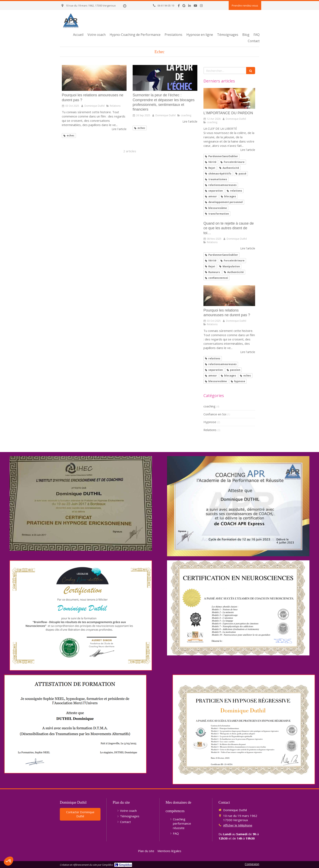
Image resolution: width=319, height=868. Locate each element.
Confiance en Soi (215, 414)
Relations (210, 430)
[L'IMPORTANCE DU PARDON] (229, 98)
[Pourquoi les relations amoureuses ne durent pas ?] (94, 78)
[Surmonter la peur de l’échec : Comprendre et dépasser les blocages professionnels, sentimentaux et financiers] (165, 78)
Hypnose (210, 422)
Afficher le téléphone (238, 825)
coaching (209, 406)
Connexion (252, 864)
